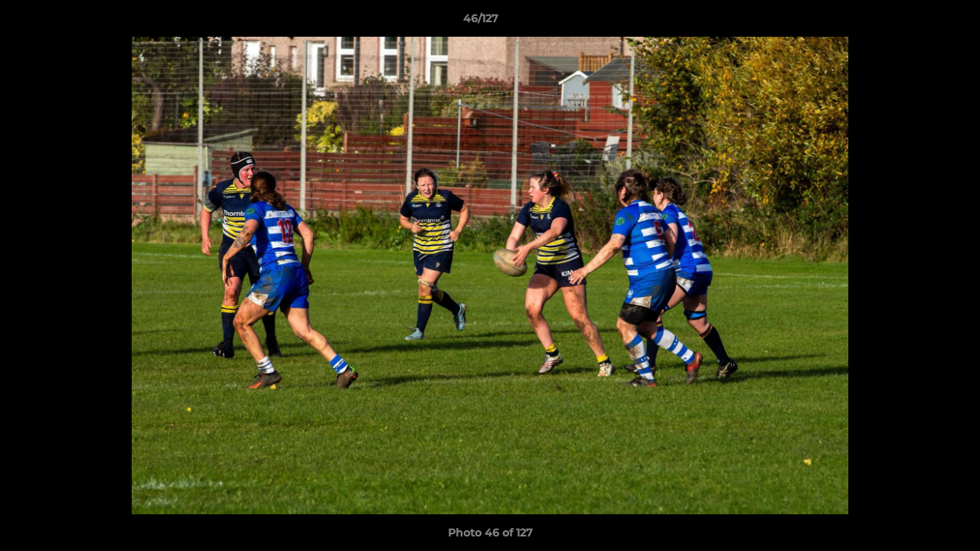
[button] (916, 22)
